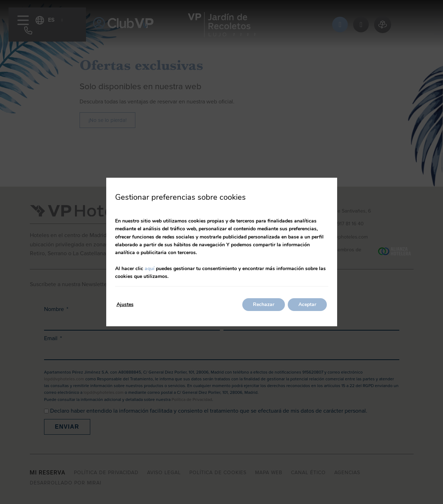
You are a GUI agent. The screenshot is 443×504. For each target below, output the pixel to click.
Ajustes (125, 304)
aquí (150, 269)
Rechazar (264, 304)
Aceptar (307, 304)
